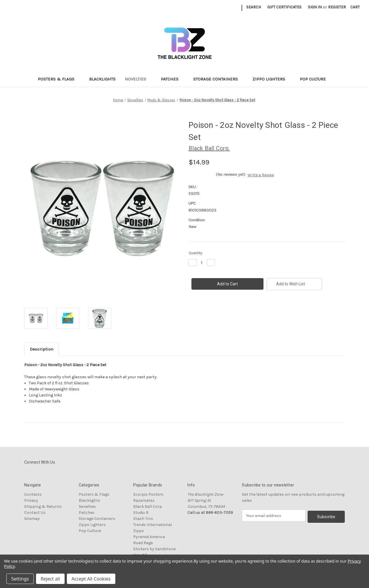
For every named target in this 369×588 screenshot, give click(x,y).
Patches (172, 79)
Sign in (315, 7)
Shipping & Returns (43, 506)
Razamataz (144, 500)
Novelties (138, 79)
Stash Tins (143, 519)
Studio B (141, 513)
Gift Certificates (284, 7)
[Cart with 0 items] (355, 7)
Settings (20, 579)
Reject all (50, 579)
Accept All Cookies (91, 579)
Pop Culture (316, 79)
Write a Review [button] (261, 175)
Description (42, 349)
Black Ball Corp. (148, 506)
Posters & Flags (59, 79)
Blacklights (102, 79)
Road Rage (143, 543)
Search (254, 7)
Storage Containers (218, 79)
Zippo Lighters (272, 79)
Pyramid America (149, 537)
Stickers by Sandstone (154, 549)
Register (337, 7)
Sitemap (32, 519)
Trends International (153, 525)
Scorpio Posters (148, 494)
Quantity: (196, 253)
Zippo (139, 531)
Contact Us (35, 513)
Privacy (31, 500)
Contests (33, 494)
